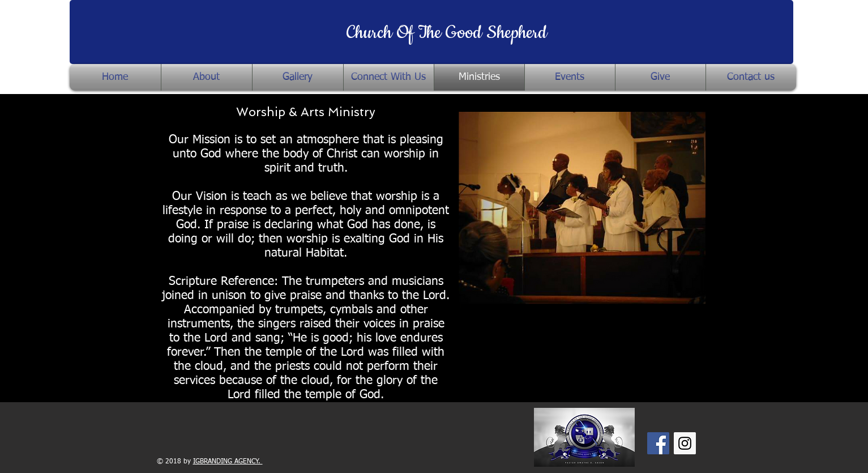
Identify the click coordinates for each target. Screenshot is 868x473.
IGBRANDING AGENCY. (228, 462)
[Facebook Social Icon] (658, 443)
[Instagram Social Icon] (685, 443)
